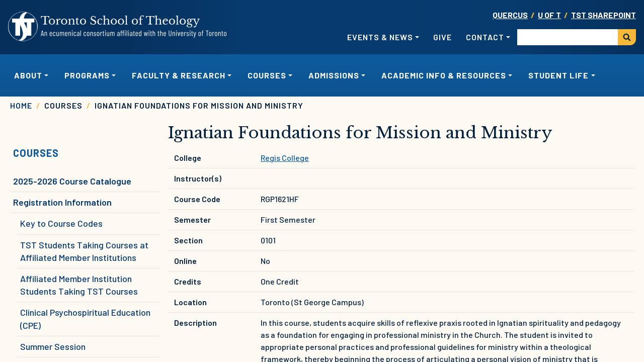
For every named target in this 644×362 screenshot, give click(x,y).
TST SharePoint (603, 15)
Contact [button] (485, 37)
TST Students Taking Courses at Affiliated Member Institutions (84, 251)
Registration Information (62, 202)
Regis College (285, 158)
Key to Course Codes (61, 223)
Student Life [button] (558, 75)
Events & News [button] (380, 37)
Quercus (510, 15)
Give (442, 37)
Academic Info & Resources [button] (444, 75)
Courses (36, 153)
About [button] (28, 75)
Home (21, 105)
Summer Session (53, 346)
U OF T (549, 15)
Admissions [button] (334, 75)
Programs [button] (87, 75)
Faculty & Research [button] (179, 75)
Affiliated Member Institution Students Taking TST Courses (79, 285)
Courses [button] (267, 75)
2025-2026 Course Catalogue (72, 181)
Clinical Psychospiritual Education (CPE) (85, 319)
